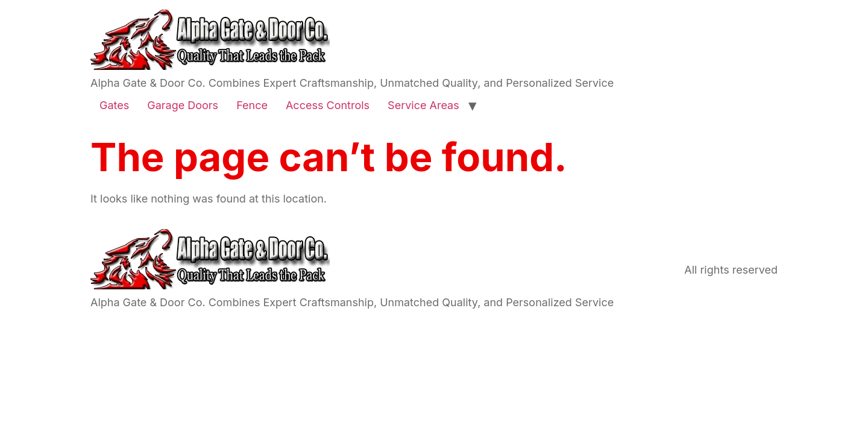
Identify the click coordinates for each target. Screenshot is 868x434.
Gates (114, 105)
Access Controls (328, 105)
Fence (252, 105)
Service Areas (423, 105)
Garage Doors (183, 105)
